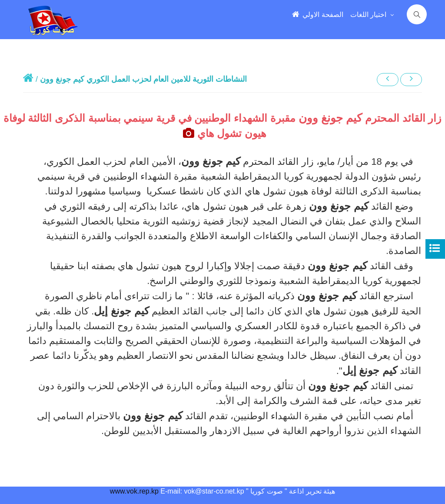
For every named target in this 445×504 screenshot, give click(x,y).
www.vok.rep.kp (134, 491)
